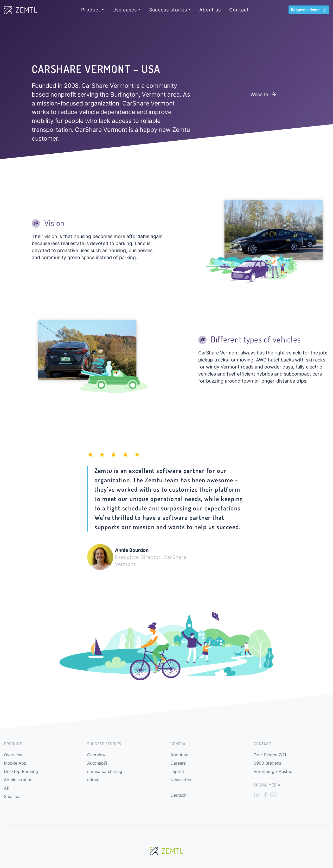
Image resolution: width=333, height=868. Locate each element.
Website (264, 94)
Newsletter (181, 780)
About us (210, 10)
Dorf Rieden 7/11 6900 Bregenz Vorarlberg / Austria (273, 763)
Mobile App (15, 763)
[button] (93, 10)
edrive (93, 780)
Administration (18, 780)
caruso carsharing (105, 771)
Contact (239, 10)
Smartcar (13, 796)
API (7, 788)
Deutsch (178, 795)
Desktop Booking (21, 771)
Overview (13, 755)
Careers (178, 763)
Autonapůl (97, 763)
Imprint (177, 771)
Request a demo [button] (309, 10)
